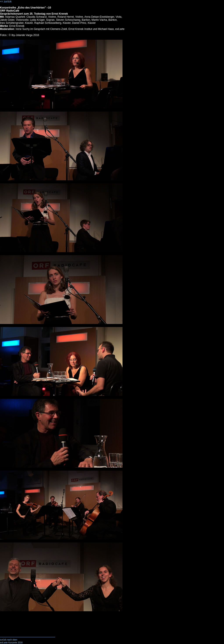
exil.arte (4, 643)
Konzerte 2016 (15, 643)
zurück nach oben (9, 640)
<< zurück (6, 2)
